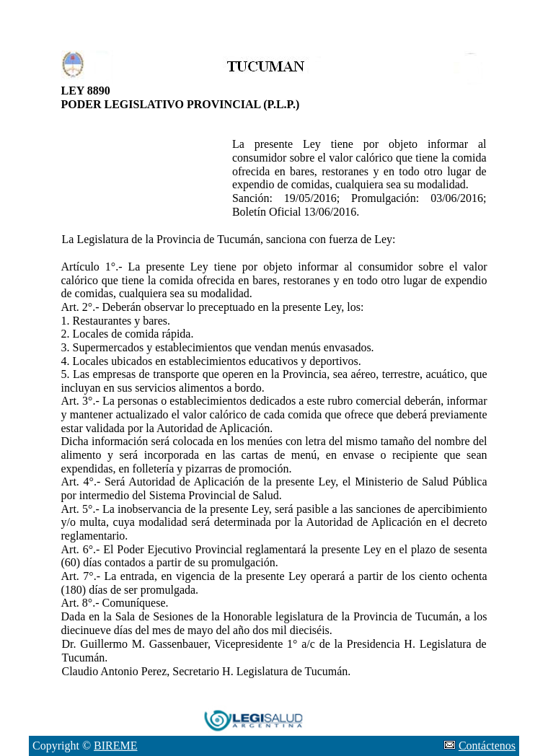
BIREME (115, 746)
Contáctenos (487, 746)
